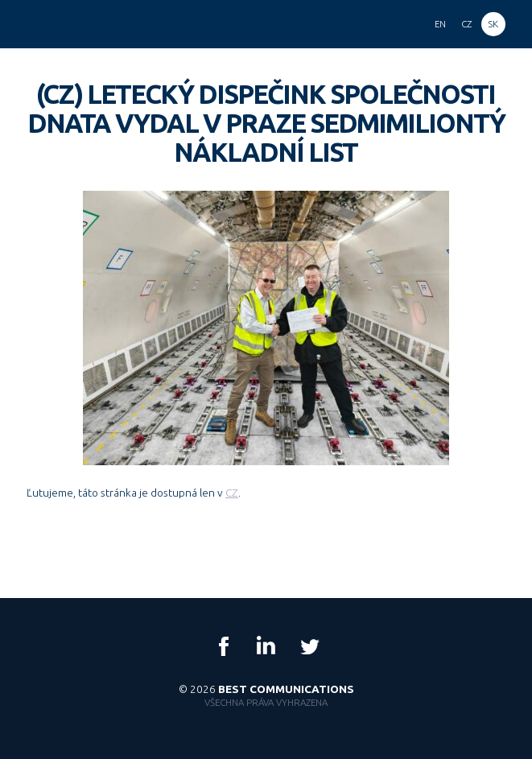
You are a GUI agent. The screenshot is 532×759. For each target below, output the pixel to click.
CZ (232, 493)
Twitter (309, 646)
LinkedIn (266, 646)
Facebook (224, 646)
